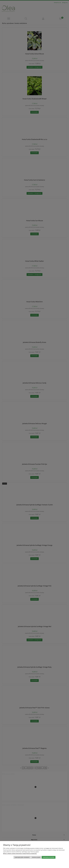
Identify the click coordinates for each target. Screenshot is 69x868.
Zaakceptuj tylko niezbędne (22, 857)
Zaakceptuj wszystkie (49, 857)
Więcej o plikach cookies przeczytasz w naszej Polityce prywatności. (20, 853)
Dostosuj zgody (36, 857)
